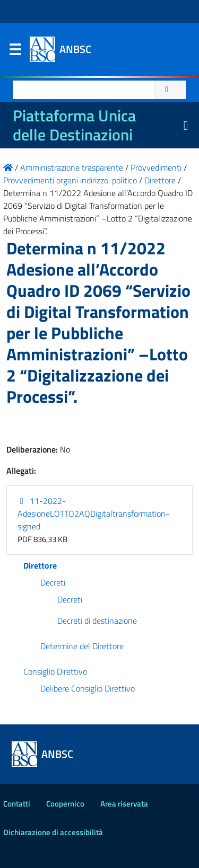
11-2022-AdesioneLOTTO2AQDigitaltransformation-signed (93, 513)
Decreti (53, 582)
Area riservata (124, 804)
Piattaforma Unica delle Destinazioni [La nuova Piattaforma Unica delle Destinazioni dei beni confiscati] (74, 125)
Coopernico (65, 804)
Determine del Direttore (82, 646)
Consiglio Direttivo (55, 671)
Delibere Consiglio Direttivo (88, 688)
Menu (15, 52)
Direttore (40, 565)
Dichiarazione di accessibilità (53, 832)
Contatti (17, 804)
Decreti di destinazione (97, 621)
